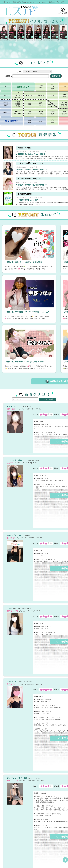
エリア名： (19, 72)
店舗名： (9, 76)
